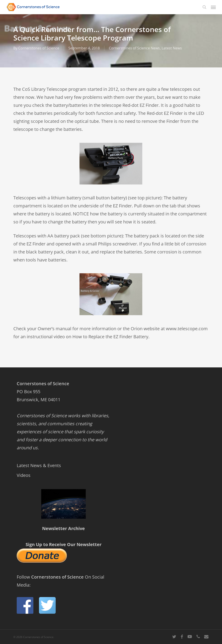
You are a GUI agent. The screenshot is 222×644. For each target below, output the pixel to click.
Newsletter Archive (63, 528)
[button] (213, 7)
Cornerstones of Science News (134, 48)
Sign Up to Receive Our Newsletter (64, 544)
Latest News (172, 48)
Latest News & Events (39, 465)
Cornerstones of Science (39, 48)
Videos (24, 475)
